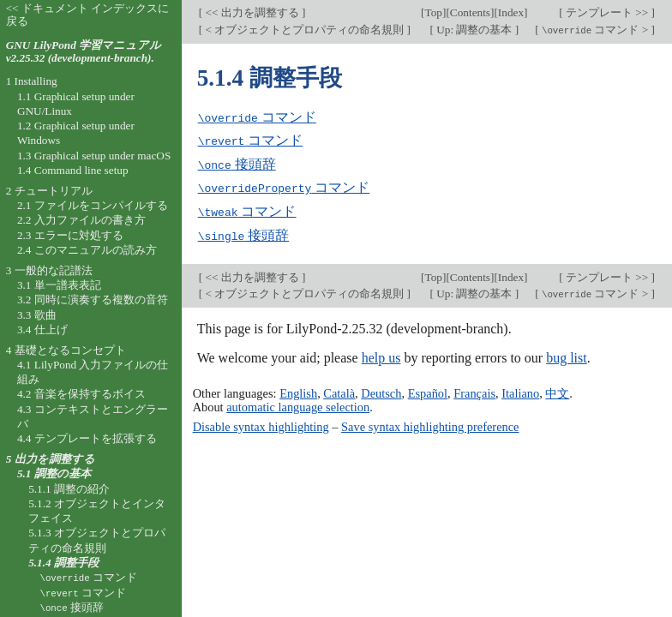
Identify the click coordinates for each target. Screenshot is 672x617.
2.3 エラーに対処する (70, 235)
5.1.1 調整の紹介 (69, 489)
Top (434, 12)
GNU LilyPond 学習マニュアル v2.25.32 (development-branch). (84, 51)
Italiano (520, 390)
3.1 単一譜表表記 (59, 285)
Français (474, 390)
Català (339, 390)
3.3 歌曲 (37, 315)
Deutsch (381, 390)
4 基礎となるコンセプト (66, 350)
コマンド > (595, 30)
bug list (567, 355)
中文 (557, 390)
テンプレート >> (607, 12)
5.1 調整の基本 (54, 473)
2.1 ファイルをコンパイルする (93, 205)
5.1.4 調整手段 (63, 563)
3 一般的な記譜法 (49, 270)
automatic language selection (298, 404)
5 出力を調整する (51, 459)
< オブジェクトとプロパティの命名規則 (304, 30)
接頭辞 (237, 163)
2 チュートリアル (49, 191)
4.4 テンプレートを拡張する (87, 438)
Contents (470, 12)
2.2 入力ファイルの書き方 (81, 220)
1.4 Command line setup (73, 170)
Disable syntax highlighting (261, 423)
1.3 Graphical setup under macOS (94, 156)
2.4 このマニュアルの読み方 (87, 250)
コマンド (257, 117)
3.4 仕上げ (42, 329)
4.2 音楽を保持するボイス (81, 394)
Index (511, 12)
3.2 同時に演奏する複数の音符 (93, 300)
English (298, 390)
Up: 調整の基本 (474, 30)
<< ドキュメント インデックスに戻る (88, 15)
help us (381, 355)
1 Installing (32, 81)
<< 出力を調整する (252, 12)
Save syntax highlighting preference (430, 423)
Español (428, 390)
